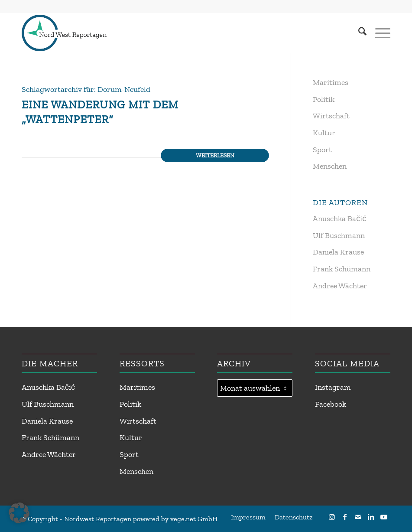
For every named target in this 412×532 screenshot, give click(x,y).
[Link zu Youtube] (384, 517)
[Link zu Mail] (358, 517)
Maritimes (331, 82)
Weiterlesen (215, 155)
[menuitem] (358, 33)
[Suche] (358, 33)
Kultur (324, 133)
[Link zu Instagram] (332, 517)
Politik (324, 99)
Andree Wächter (340, 286)
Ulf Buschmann (339, 235)
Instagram (333, 387)
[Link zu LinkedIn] (371, 517)
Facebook (331, 404)
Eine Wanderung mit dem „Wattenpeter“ (100, 112)
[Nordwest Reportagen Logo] (64, 33)
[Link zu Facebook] (345, 517)
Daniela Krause (338, 252)
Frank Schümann (342, 269)
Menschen (330, 166)
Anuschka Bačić (339, 219)
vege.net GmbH (194, 519)
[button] (19, 513)
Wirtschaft (331, 116)
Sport (322, 150)
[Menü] (378, 33)
